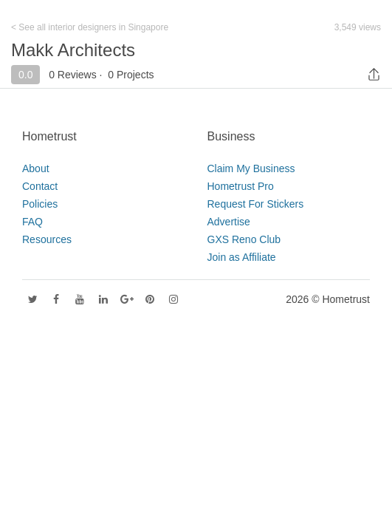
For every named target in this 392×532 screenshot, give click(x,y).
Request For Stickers (256, 204)
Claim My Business (251, 168)
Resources (47, 239)
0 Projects (131, 75)
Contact (40, 186)
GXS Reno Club (244, 239)
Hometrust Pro (241, 186)
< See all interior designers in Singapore (90, 27)
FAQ (32, 222)
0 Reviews (73, 75)
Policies (40, 204)
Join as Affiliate (242, 257)
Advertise (229, 222)
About (36, 168)
